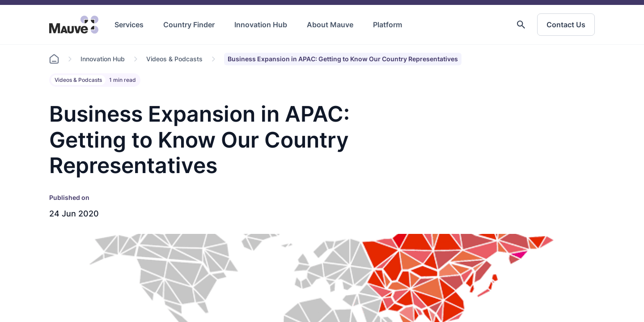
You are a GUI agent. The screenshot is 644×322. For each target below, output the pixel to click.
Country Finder (189, 25)
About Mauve (330, 25)
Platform (388, 25)
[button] (521, 25)
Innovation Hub (261, 25)
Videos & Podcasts (174, 59)
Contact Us (566, 25)
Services (129, 25)
